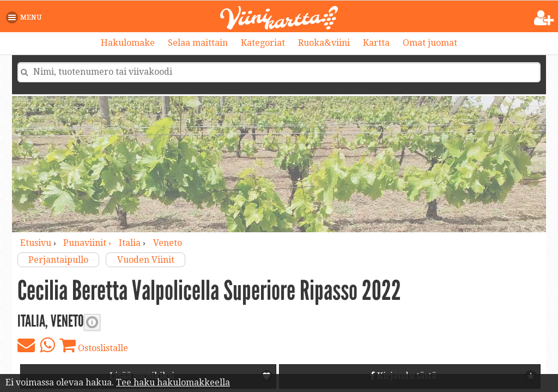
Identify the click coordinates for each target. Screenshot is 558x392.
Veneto (168, 243)
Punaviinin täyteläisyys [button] (92, 322)
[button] (26, 17)
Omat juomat (430, 43)
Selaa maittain (198, 43)
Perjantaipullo (58, 260)
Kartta (376, 43)
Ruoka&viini (324, 43)
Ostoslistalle (94, 345)
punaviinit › (88, 243)
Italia (130, 243)
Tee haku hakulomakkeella (173, 382)
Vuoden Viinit (146, 260)
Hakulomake (128, 43)
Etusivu (36, 243)
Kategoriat (263, 43)
